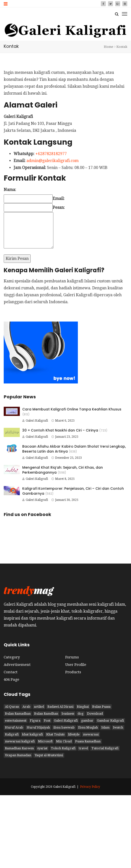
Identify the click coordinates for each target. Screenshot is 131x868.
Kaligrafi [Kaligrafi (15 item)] (12, 734)
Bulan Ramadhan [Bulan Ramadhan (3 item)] (18, 714)
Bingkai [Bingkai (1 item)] (83, 707)
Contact (11, 672)
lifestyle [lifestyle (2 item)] (74, 734)
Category (12, 657)
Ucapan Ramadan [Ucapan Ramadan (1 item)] (18, 755)
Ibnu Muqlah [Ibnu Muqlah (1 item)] (88, 727)
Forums (72, 657)
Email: (59, 199)
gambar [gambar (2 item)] (87, 720)
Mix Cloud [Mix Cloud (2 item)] (64, 741)
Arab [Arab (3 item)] (26, 707)
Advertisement (17, 665)
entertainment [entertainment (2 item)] (16, 720)
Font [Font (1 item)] (47, 720)
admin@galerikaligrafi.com (53, 161)
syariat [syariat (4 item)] (42, 748)
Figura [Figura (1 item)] (35, 720)
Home (109, 47)
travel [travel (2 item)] (83, 748)
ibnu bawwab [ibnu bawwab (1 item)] (64, 727)
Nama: (10, 190)
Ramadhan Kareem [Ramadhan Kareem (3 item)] (19, 748)
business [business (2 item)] (68, 714)
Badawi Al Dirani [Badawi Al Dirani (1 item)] (60, 707)
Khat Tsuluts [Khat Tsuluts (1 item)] (55, 734)
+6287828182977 (51, 154)
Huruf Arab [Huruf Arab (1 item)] (14, 727)
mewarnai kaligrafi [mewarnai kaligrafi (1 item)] (20, 741)
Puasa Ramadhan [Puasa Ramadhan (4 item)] (88, 741)
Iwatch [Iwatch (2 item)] (118, 727)
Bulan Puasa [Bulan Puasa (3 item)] (101, 707)
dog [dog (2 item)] (81, 714)
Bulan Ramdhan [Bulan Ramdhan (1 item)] (46, 714)
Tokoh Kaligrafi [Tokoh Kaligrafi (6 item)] (63, 748)
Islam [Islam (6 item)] (105, 727)
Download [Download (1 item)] (95, 714)
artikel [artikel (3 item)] (39, 707)
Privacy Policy (90, 787)
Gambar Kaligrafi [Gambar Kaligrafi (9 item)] (110, 720)
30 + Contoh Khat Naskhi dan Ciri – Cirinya (60, 430)
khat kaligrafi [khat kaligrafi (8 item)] (32, 734)
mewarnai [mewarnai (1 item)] (91, 734)
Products (73, 672)
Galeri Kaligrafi (35, 421)
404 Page (11, 679)
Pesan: (59, 207)
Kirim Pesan (17, 258)
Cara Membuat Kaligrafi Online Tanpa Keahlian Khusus (72, 409)
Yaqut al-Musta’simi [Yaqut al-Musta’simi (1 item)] (49, 755)
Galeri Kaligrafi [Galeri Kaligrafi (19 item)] (66, 720)
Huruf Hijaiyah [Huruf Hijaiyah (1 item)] (38, 727)
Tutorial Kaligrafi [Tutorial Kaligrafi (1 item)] (105, 748)
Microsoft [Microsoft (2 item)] (45, 741)
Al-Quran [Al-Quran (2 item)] (12, 707)
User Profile (76, 665)
